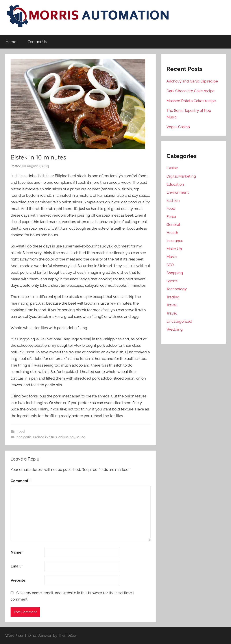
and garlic (24, 437)
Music (172, 257)
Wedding (175, 329)
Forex (171, 217)
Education (175, 184)
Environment (178, 192)
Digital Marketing (181, 176)
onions (63, 437)
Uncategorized (179, 321)
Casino (172, 168)
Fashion (173, 200)
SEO (170, 265)
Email (17, 566)
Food (21, 431)
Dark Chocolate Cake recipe (190, 91)
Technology (177, 289)
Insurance (175, 241)
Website (18, 580)
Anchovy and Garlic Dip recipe (192, 81)
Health (172, 233)
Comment (21, 481)
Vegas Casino (178, 127)
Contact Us (37, 42)
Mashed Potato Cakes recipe (191, 101)
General (173, 225)
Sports (172, 281)
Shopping (175, 273)
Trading (173, 297)
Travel (172, 305)
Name (17, 552)
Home (11, 42)
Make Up (174, 249)
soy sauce (78, 437)
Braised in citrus (45, 437)
